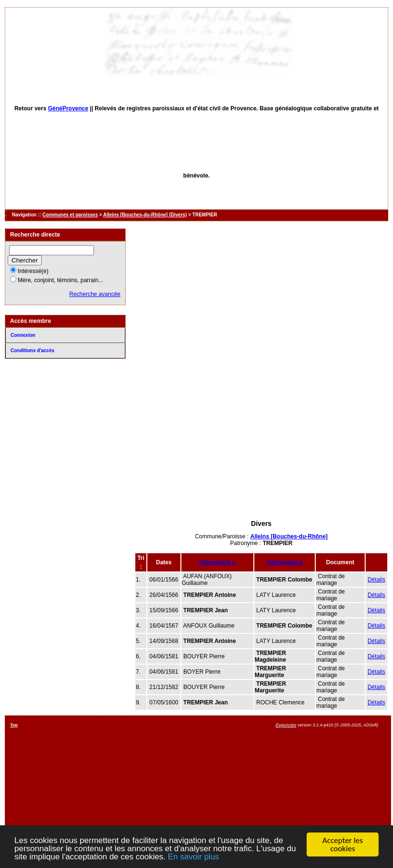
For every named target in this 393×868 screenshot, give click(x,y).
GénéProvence (68, 108)
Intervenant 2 (285, 562)
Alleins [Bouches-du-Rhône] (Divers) (145, 215)
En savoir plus (194, 857)
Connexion (23, 335)
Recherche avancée (95, 294)
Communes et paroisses (70, 215)
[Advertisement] (261, 445)
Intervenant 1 (217, 562)
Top (14, 725)
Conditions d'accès (32, 351)
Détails (376, 580)
